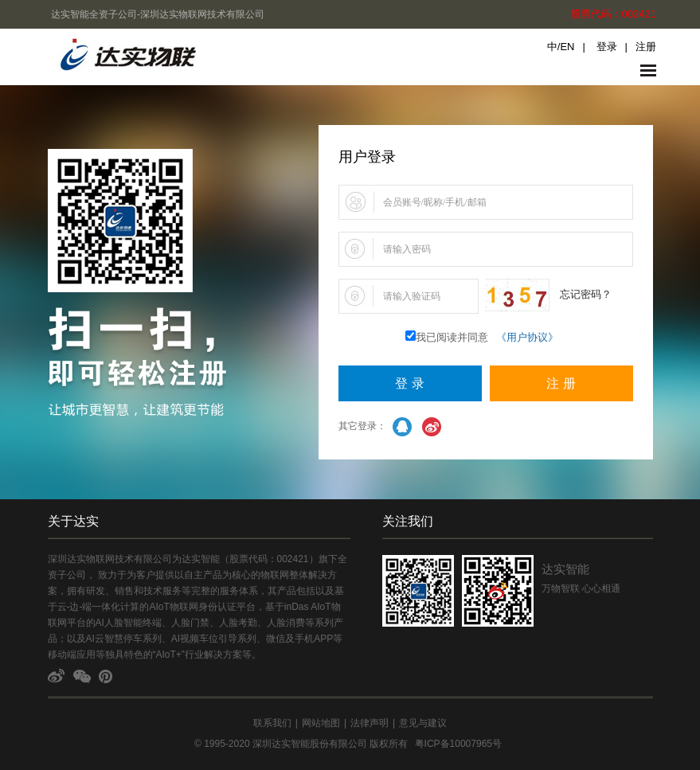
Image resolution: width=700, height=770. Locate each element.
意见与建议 (423, 723)
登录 (607, 47)
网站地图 (321, 723)
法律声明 (370, 723)
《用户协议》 (527, 337)
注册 (646, 47)
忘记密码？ (586, 294)
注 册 (561, 383)
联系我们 (272, 723)
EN (567, 47)
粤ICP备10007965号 (458, 744)
